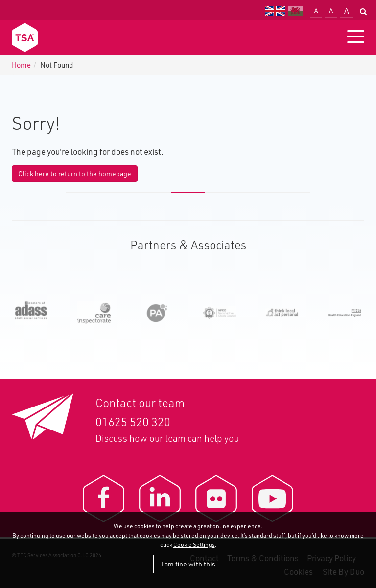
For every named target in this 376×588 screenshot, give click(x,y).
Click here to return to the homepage (75, 173)
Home (21, 65)
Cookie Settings (194, 545)
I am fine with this (188, 564)
